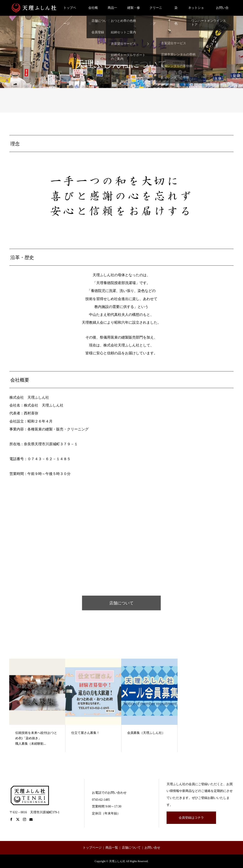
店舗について (121, 603)
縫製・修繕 (134, 11)
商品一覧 (112, 11)
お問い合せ (222, 11)
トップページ (70, 11)
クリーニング (156, 11)
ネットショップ (196, 11)
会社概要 (93, 11)
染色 (176, 11)
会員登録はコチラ (191, 818)
